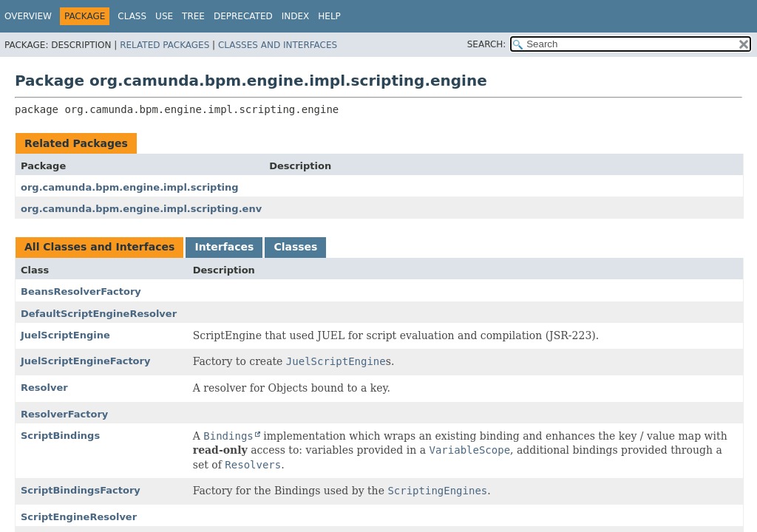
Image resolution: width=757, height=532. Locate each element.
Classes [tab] (295, 247)
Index (296, 16)
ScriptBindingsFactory (81, 490)
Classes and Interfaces (278, 45)
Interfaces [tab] (224, 247)
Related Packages (164, 45)
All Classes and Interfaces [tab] (99, 247)
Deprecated (243, 16)
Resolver (44, 388)
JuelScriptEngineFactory (85, 361)
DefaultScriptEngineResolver (99, 314)
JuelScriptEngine (65, 335)
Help (329, 16)
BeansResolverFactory (81, 291)
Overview (28, 16)
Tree (193, 16)
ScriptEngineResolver (79, 517)
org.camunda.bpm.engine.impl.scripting (130, 187)
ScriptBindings (60, 436)
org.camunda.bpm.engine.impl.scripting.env (141, 209)
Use (164, 16)
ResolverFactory (64, 414)
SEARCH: (487, 44)
